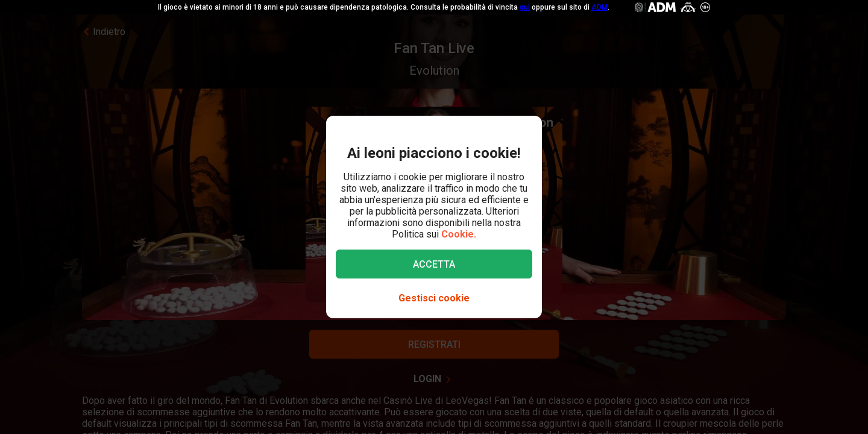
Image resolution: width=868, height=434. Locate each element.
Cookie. (459, 234)
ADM (599, 7)
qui (525, 7)
